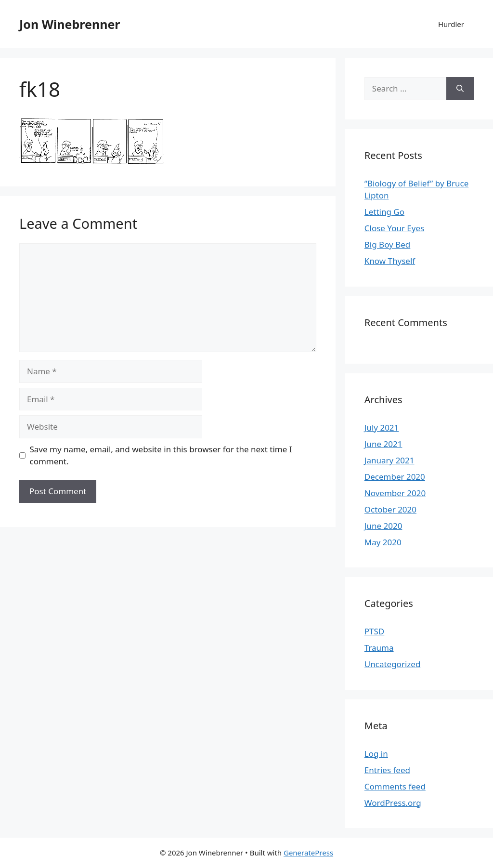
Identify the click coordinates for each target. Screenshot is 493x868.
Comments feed (395, 786)
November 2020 (395, 493)
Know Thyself (390, 261)
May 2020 (383, 542)
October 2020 (390, 509)
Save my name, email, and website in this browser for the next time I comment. (161, 455)
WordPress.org (393, 803)
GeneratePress (308, 853)
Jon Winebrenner (70, 24)
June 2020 (383, 526)
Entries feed (387, 770)
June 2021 (383, 444)
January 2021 (389, 460)
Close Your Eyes (394, 228)
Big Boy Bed (388, 244)
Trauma (379, 648)
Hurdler (451, 24)
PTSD (374, 631)
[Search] (460, 89)
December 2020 (395, 477)
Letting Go (384, 212)
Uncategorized (393, 664)
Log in (376, 754)
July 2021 (382, 427)
